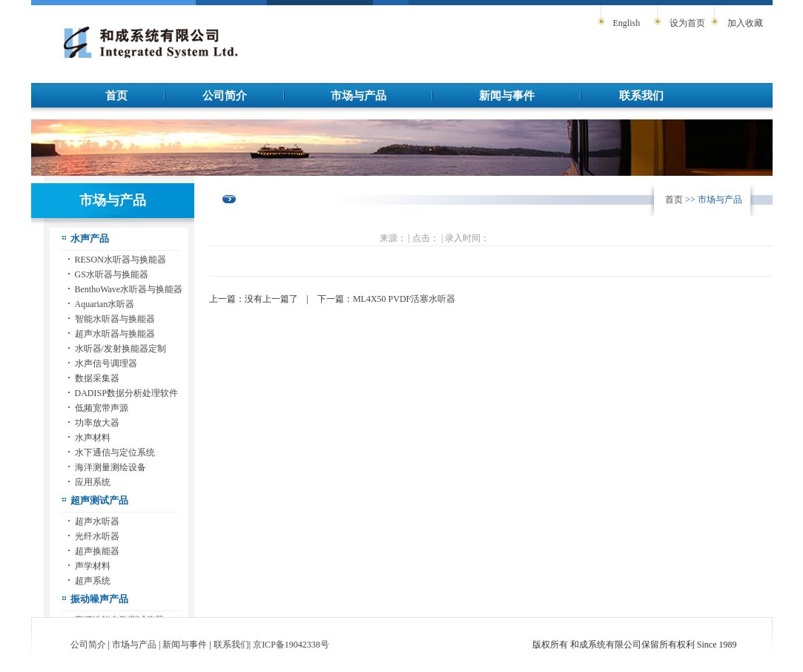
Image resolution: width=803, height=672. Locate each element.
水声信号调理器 (106, 363)
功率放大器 (97, 423)
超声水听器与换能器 (115, 334)
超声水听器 (97, 521)
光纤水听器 (97, 536)
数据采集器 (97, 378)
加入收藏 (745, 23)
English (627, 23)
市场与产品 (358, 96)
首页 (116, 96)
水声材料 (93, 438)
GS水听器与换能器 (112, 274)
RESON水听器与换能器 (120, 260)
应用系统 (93, 482)
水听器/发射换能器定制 (120, 349)
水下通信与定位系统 (115, 452)
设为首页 (687, 23)
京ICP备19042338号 (291, 645)
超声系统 (93, 581)
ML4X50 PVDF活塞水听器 (404, 299)
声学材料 (93, 566)
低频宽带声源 (102, 408)
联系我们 (641, 96)
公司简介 (225, 96)
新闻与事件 (507, 96)
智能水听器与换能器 (115, 319)
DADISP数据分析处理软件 (126, 393)
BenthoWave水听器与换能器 (129, 289)
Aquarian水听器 (105, 304)
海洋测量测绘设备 (110, 467)
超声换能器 (97, 551)
